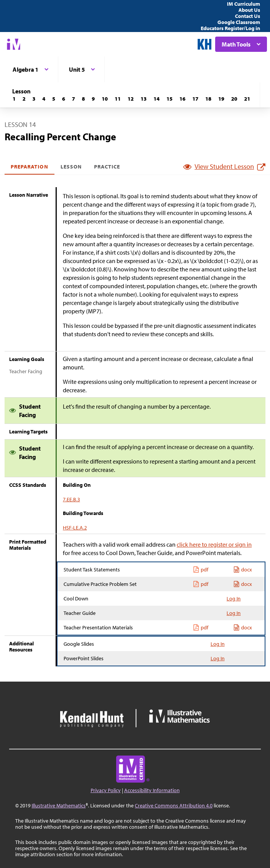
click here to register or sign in (214, 544)
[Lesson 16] (182, 99)
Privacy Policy (106, 790)
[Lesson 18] (208, 99)
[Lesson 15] (169, 99)
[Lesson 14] (157, 99)
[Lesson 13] (144, 99)
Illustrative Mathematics (59, 805)
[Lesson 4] (44, 99)
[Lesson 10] (105, 99)
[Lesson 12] (131, 99)
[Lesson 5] (54, 99)
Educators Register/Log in (230, 28)
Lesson (71, 167)
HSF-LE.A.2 (75, 528)
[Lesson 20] (234, 99)
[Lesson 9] (93, 99)
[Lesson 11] (118, 99)
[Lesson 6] (64, 99)
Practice (107, 167)
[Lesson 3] (34, 99)
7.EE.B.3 (71, 499)
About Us (249, 10)
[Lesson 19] (221, 99)
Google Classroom (239, 22)
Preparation (30, 167)
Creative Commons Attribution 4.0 (174, 805)
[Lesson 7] (73, 99)
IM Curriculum (244, 4)
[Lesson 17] (195, 99)
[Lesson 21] (247, 99)
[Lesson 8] (83, 99)
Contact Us (248, 16)
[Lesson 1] (14, 99)
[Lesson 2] (24, 99)
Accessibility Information (152, 790)
